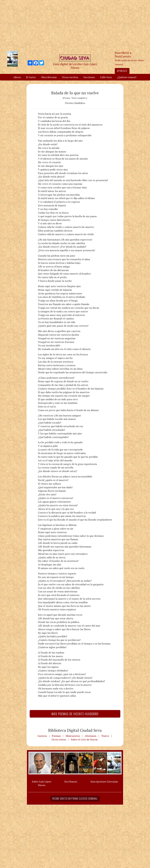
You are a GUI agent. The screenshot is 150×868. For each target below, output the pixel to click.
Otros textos (59, 739)
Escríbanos (71, 782)
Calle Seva (106, 77)
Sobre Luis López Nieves (42, 783)
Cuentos (42, 736)
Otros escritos (70, 77)
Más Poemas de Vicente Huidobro (75, 714)
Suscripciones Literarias (104, 782)
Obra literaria (49, 77)
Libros (17, 77)
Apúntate (122, 71)
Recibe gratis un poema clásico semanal (75, 799)
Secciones (89, 77)
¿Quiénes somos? (127, 77)
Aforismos (90, 736)
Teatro (105, 736)
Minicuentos (73, 736)
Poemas (56, 736)
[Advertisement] (75, 25)
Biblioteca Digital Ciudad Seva (75, 730)
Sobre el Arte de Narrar (84, 739)
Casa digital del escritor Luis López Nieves (75, 66)
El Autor (31, 77)
